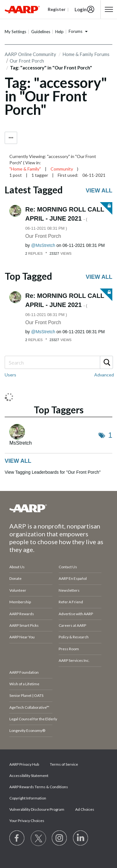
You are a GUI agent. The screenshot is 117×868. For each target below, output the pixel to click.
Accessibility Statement (29, 776)
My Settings (15, 32)
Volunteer (18, 590)
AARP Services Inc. (74, 660)
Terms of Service (64, 764)
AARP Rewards (22, 614)
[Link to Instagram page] (60, 838)
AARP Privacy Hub (24, 764)
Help (59, 32)
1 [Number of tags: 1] (110, 435)
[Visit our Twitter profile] (38, 838)
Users (10, 375)
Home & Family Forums (86, 54)
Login (81, 9)
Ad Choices (85, 809)
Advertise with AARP (76, 614)
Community (62, 169)
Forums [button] (76, 31)
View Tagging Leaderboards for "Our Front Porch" (53, 472)
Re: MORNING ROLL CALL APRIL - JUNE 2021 (65, 218)
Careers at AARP (72, 625)
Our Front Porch (43, 236)
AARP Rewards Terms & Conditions (39, 787)
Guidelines (41, 32)
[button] (109, 9)
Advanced (104, 375)
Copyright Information (28, 798)
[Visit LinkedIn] (81, 838)
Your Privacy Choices (27, 821)
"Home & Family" (25, 169)
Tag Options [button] (11, 138)
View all (99, 191)
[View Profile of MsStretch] (43, 245)
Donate (15, 578)
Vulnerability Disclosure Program (37, 809)
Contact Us (68, 567)
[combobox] (58, 362)
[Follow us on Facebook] (17, 838)
